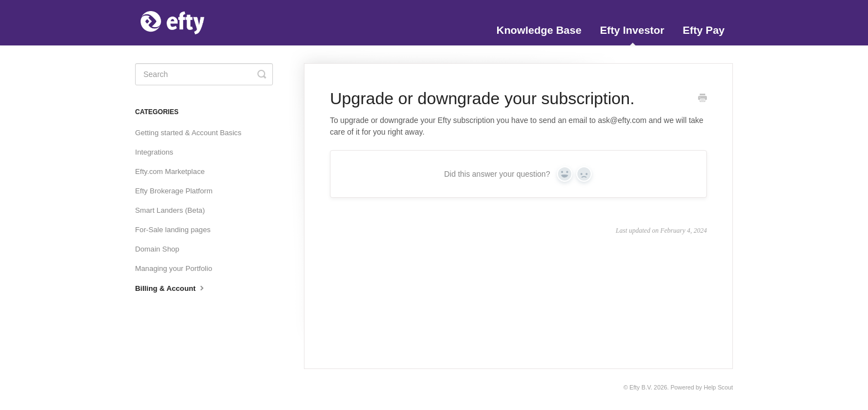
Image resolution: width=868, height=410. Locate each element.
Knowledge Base (539, 30)
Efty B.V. (641, 387)
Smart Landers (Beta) (170, 210)
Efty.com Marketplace (170, 171)
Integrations (154, 152)
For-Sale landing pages (173, 230)
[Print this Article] (702, 99)
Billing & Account (171, 288)
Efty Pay (704, 30)
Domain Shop (157, 249)
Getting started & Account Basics (188, 133)
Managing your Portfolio (174, 268)
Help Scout (718, 387)
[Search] (204, 74)
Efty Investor (632, 35)
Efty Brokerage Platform (174, 191)
